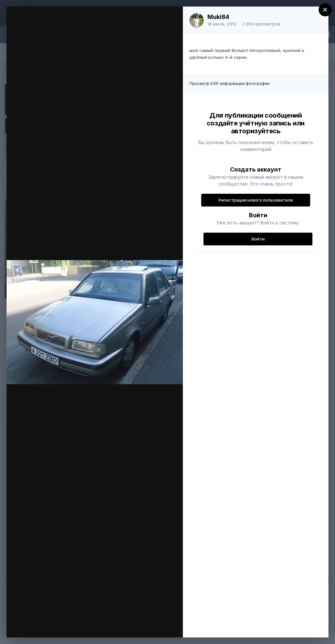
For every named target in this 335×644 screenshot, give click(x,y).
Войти (258, 239)
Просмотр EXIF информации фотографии (229, 83)
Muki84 (218, 17)
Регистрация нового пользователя (256, 200)
